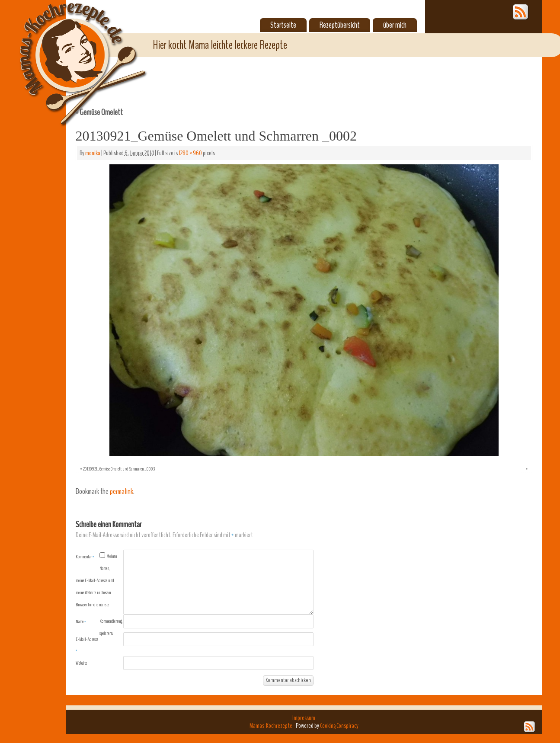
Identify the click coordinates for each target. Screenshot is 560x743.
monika (93, 153)
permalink (122, 492)
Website (81, 663)
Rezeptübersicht (340, 25)
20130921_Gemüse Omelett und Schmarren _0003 (119, 469)
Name (81, 621)
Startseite (283, 25)
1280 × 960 (190, 153)
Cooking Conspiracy (339, 726)
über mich (395, 25)
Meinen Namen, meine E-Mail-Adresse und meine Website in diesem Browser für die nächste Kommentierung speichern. (99, 595)
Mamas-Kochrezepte (70, 54)
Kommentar (85, 557)
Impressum (304, 718)
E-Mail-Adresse (87, 645)
